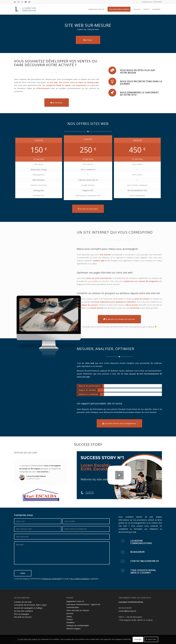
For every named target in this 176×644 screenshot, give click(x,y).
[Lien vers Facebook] (22, 2)
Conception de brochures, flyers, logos (30, 605)
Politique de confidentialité (78, 625)
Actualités (70, 622)
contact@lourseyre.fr (127, 611)
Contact (70, 619)
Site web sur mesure (23, 617)
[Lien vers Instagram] (18, 2)
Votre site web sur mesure (78, 610)
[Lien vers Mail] (29, 2)
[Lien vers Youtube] (26, 2)
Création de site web (23, 602)
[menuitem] (96, 9)
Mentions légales (74, 628)
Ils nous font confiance (23, 611)
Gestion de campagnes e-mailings (28, 608)
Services (70, 613)
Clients (69, 616)
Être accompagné (21, 614)
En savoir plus (151, 639)
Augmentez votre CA (75, 601)
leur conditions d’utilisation (80, 579)
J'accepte (138, 639)
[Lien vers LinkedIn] (15, 2)
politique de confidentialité (52, 579)
